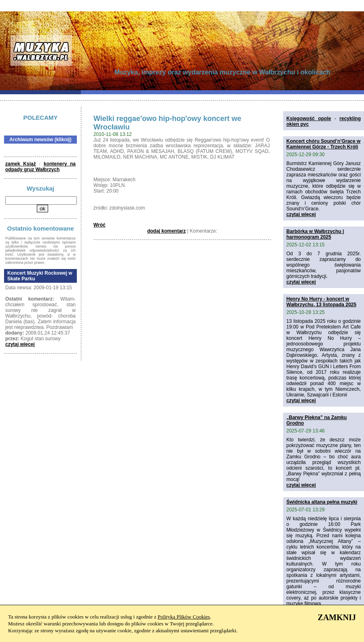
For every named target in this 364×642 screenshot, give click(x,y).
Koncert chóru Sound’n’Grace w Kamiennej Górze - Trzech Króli (323, 144)
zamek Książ (21, 164)
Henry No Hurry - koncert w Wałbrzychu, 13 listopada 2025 (321, 302)
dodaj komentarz (166, 231)
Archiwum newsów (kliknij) (40, 140)
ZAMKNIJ (337, 617)
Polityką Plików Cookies (184, 617)
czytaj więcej (20, 344)
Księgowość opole (309, 119)
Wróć (99, 225)
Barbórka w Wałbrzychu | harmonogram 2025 (315, 234)
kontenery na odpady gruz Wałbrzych (40, 167)
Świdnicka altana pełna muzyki (322, 502)
